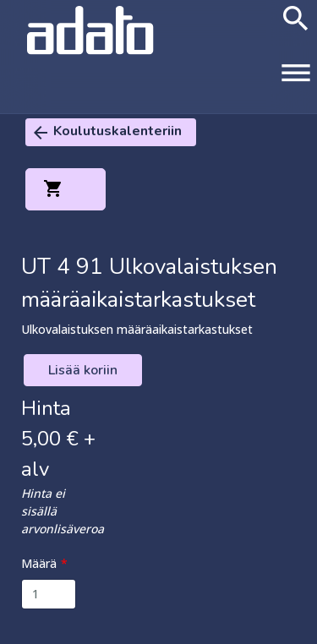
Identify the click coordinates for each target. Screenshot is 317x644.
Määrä (39, 563)
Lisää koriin (83, 370)
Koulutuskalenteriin (106, 132)
